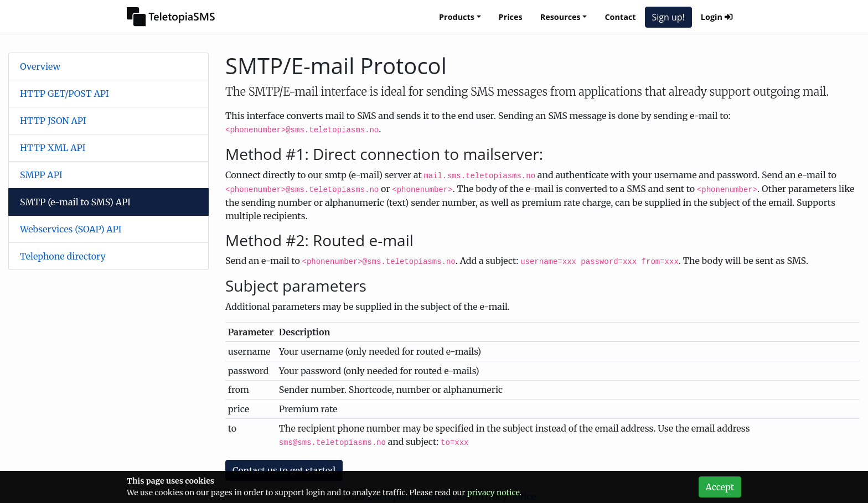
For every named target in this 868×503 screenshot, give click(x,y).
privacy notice (494, 492)
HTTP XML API (53, 148)
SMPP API (41, 175)
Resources (560, 17)
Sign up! (668, 17)
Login (717, 17)
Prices (511, 17)
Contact (620, 17)
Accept (720, 487)
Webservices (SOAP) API (71, 229)
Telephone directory (63, 256)
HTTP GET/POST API (64, 94)
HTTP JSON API (53, 121)
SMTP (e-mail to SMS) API (75, 202)
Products (457, 17)
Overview (40, 66)
